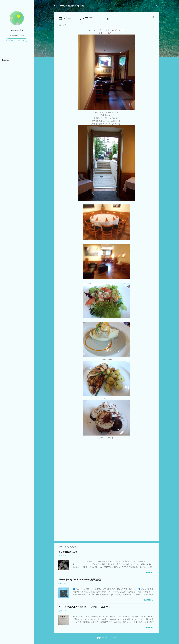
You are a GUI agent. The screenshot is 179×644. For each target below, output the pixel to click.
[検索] (157, 6)
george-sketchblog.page (72, 6)
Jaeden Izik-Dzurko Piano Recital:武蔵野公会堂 (80, 580)
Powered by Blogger (106, 638)
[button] (153, 17)
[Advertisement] (106, 519)
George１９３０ (17, 30)
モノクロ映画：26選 (68, 552)
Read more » (149, 572)
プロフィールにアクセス (17, 40)
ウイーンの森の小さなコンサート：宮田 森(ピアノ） (85, 607)
